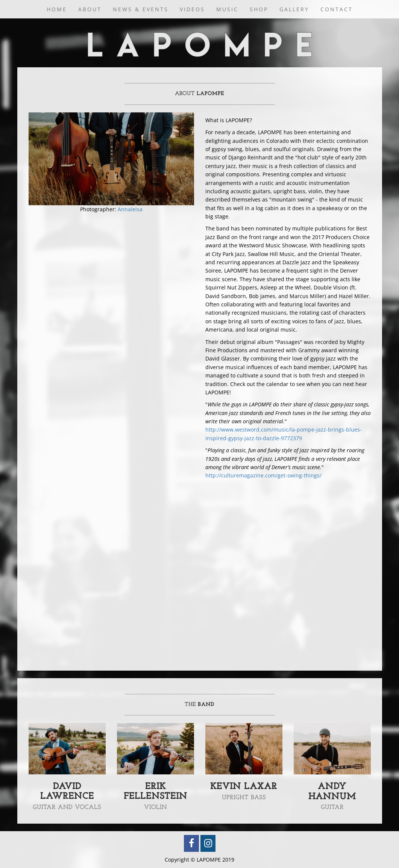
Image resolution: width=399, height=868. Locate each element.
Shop (259, 9)
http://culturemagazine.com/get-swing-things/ (263, 475)
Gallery (294, 9)
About (90, 9)
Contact (337, 9)
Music (227, 9)
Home (57, 9)
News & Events (141, 9)
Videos (192, 9)
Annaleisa (130, 209)
